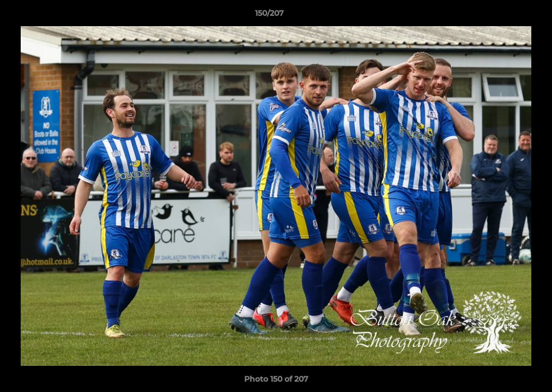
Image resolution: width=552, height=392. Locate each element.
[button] (506, 16)
